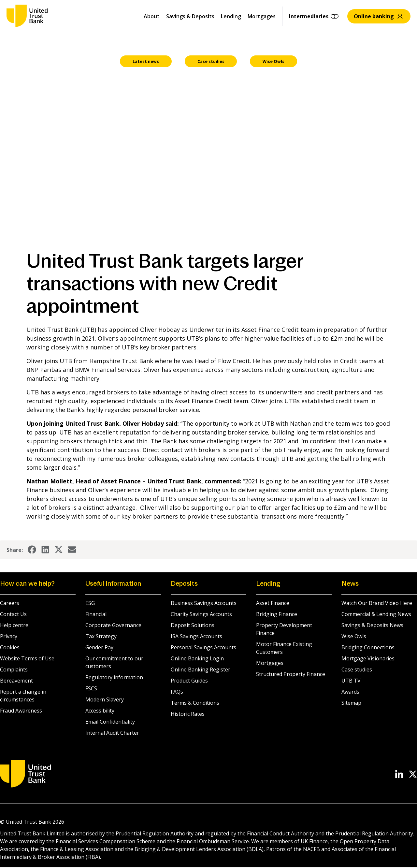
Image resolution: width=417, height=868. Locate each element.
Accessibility (100, 711)
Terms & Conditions (195, 703)
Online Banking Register (201, 670)
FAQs (177, 692)
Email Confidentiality (110, 722)
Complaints (14, 670)
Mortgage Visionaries (368, 659)
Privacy (9, 637)
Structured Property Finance (291, 675)
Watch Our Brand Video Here (377, 604)
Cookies (10, 648)
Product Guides (189, 681)
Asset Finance (273, 604)
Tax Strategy (101, 637)
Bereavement (16, 681)
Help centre (14, 626)
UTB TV (351, 681)
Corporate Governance (113, 626)
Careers (10, 604)
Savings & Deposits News (372, 626)
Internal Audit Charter (112, 733)
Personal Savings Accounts (203, 648)
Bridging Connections (368, 648)
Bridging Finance (277, 615)
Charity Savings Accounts (201, 615)
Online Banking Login (197, 659)
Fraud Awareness (21, 711)
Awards (350, 692)
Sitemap (351, 703)
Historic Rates (188, 714)
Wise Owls (354, 637)
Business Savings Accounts (204, 604)
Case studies (357, 670)
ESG (90, 604)
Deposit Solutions (193, 626)
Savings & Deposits (190, 16)
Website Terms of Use (27, 659)
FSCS (91, 689)
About (152, 16)
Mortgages (262, 16)
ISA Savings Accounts (196, 637)
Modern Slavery (105, 700)
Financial (96, 615)
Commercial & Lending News (376, 615)
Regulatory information (114, 678)
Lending (231, 16)
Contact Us (13, 615)
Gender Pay (99, 648)
